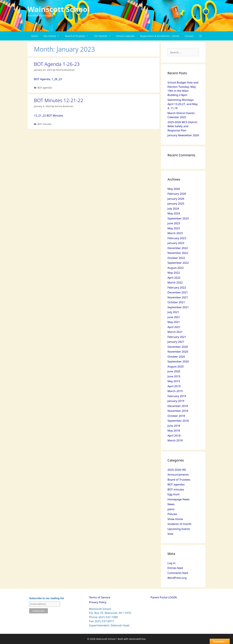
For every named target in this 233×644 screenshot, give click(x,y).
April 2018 (174, 436)
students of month (179, 524)
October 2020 (176, 357)
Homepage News (179, 499)
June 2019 (174, 376)
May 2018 (174, 430)
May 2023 (174, 228)
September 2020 (178, 361)
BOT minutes (45, 124)
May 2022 (174, 273)
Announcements (178, 475)
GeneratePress (137, 639)
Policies (172, 514)
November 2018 (178, 411)
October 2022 (176, 258)
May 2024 (174, 213)
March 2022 (175, 282)
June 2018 (174, 426)
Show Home (175, 519)
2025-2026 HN (177, 470)
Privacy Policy (98, 602)
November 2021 (178, 297)
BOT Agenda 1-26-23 (57, 64)
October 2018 (176, 416)
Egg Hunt (174, 494)
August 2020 (176, 366)
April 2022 (174, 278)
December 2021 (178, 292)
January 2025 (176, 203)
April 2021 (174, 327)
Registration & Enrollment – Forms (160, 36)
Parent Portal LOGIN (164, 597)
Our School (53, 36)
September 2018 (178, 421)
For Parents (104, 36)
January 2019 (176, 401)
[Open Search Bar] (201, 36)
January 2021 (176, 342)
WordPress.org (177, 578)
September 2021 (178, 307)
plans (171, 509)
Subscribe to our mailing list (47, 598)
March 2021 (175, 332)
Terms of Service (100, 597)
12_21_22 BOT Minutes (49, 115)
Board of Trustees (78, 36)
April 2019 (174, 386)
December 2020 (178, 347)
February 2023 (177, 238)
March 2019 (175, 391)
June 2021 (174, 317)
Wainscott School (59, 9)
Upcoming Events (179, 529)
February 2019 (177, 396)
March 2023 (175, 233)
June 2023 (174, 223)
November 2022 (178, 253)
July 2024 (173, 208)
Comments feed (178, 573)
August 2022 (176, 268)
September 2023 (178, 218)
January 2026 (176, 199)
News (171, 504)
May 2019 (174, 381)
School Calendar (125, 36)
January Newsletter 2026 (183, 135)
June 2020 (174, 371)
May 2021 (174, 322)
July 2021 (173, 312)
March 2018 (175, 440)
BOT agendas (45, 88)
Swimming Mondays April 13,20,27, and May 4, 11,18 (183, 104)
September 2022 (178, 263)
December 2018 (178, 406)
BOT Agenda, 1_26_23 (48, 79)
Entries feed (175, 568)
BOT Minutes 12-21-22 (59, 100)
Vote (170, 534)
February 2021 (177, 337)
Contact (189, 36)
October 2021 (176, 302)
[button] (59, 36)
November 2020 (178, 352)
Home (34, 36)
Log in (171, 563)
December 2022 (178, 248)
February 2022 (177, 287)
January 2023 (176, 243)
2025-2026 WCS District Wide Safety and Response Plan (182, 126)
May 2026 (174, 189)
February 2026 (177, 194)
